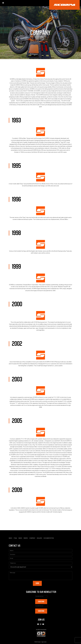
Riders (26, 538)
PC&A (15, 538)
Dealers (39, 538)
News (20, 538)
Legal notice (44, 642)
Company (32, 538)
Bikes (10, 538)
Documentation (49, 538)
